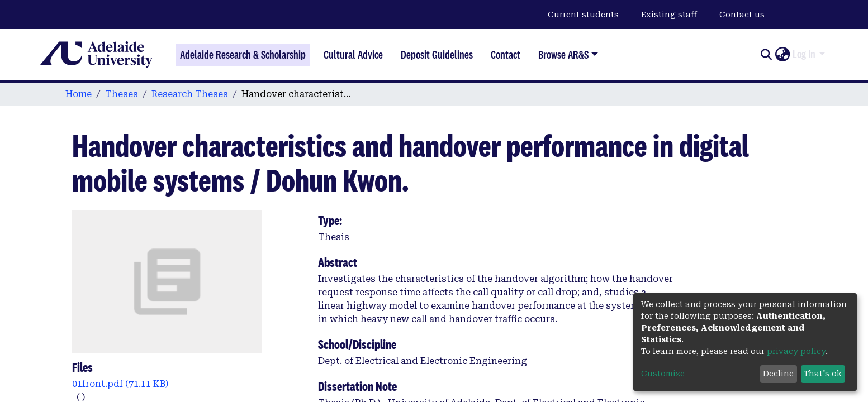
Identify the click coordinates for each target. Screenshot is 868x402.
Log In (804, 54)
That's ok (823, 374)
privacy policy (796, 351)
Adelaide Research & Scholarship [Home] (243, 55)
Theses (122, 94)
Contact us (742, 15)
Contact (506, 55)
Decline (778, 374)
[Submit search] (766, 55)
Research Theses (190, 94)
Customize (663, 374)
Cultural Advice (353, 55)
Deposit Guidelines (437, 55)
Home (79, 94)
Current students (583, 15)
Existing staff (669, 15)
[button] (782, 55)
